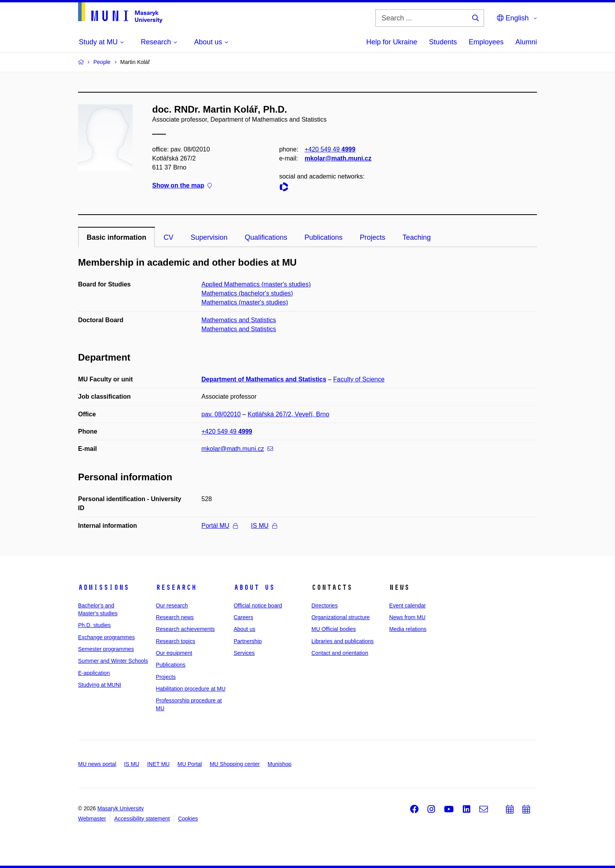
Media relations (408, 629)
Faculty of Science (359, 379)
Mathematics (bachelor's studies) (247, 293)
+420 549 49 (330, 149)
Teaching (417, 237)
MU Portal (189, 764)
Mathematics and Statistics (239, 320)
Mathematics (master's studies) (245, 302)
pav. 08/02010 (221, 414)
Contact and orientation (340, 653)
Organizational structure (341, 617)
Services (244, 653)
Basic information (116, 237)
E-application (94, 673)
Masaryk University (120, 808)
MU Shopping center (235, 764)
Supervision (209, 237)
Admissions (104, 587)
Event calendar (407, 605)
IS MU (264, 526)
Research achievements (185, 629)
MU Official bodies (334, 629)
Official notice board (258, 605)
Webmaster (92, 819)
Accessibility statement (142, 819)
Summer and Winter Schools (113, 661)
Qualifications (266, 237)
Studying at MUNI (100, 685)
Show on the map (182, 186)
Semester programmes (106, 649)
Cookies (188, 819)
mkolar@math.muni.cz (338, 158)
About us (254, 587)
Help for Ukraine (392, 42)
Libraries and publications (343, 641)
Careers (244, 617)
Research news (175, 617)
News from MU (407, 617)
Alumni (526, 42)
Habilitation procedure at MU (190, 689)
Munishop (279, 764)
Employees (486, 42)
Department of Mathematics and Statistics (264, 379)
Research (176, 587)
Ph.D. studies (94, 625)
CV (168, 237)
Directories (325, 605)
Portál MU (220, 526)
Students (443, 42)
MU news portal (97, 764)
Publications (323, 237)
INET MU (158, 764)
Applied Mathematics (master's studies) (256, 284)
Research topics (175, 641)
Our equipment (174, 653)
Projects (372, 237)
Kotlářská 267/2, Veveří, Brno (289, 414)
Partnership (248, 641)
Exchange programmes (106, 637)
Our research (172, 605)
